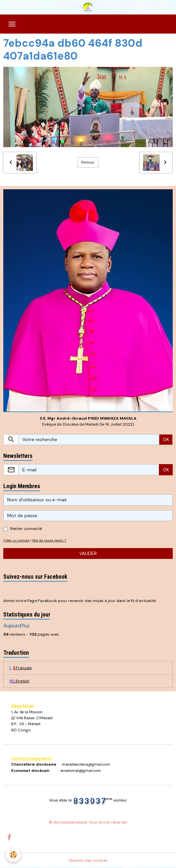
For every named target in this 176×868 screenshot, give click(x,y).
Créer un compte (16, 540)
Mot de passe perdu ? (49, 540)
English (19, 681)
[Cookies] (13, 855)
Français (21, 668)
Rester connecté (26, 529)
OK (166, 439)
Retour (88, 162)
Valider (88, 553)
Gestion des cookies (88, 860)
